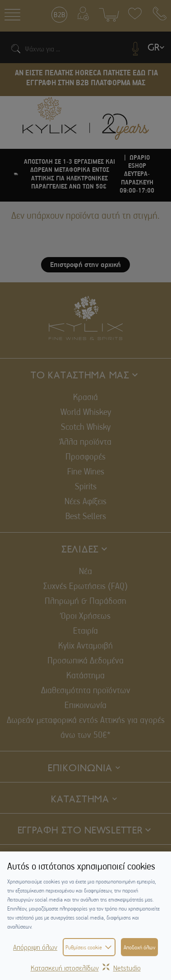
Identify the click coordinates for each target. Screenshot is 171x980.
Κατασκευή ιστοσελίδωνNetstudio (86, 968)
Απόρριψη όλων (35, 947)
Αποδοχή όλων (139, 947)
